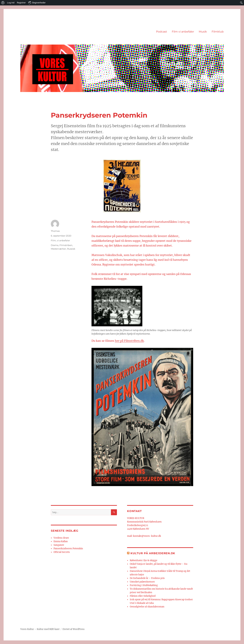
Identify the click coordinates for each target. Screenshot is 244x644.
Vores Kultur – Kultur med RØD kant (40, 629)
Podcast (162, 32)
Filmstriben (66, 245)
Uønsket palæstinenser (142, 582)
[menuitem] (3, 3)
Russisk (71, 249)
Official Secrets (62, 552)
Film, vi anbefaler (60, 240)
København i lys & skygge (144, 560)
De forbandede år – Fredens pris (147, 578)
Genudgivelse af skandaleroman (147, 607)
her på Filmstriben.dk (129, 341)
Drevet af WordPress (74, 629)
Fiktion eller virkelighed (143, 596)
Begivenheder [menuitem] (37, 3)
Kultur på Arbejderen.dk (153, 553)
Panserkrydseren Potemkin (68, 549)
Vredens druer (61, 538)
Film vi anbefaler (183, 32)
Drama (55, 245)
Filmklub (218, 32)
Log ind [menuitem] (11, 3)
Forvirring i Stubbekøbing (144, 585)
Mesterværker (58, 249)
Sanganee (59, 545)
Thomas (55, 231)
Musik (203, 32)
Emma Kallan (61, 541)
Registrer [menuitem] (21, 3)
